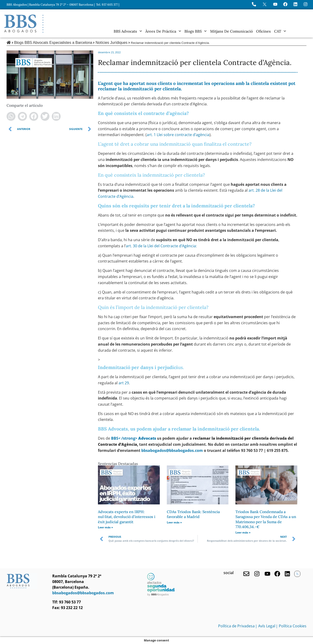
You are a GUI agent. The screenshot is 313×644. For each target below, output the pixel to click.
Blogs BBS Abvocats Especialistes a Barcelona (53, 43)
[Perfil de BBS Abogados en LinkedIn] (295, 4)
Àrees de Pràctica (163, 31)
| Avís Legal (265, 626)
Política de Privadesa (236, 626)
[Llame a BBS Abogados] (254, 4)
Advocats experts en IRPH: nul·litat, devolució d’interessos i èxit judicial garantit (127, 517)
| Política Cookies (291, 626)
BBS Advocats (128, 31)
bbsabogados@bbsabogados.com (172, 450)
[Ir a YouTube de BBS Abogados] (275, 4)
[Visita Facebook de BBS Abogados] (285, 4)
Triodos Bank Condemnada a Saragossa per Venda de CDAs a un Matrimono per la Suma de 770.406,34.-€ (266, 519)
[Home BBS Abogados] (24, 24)
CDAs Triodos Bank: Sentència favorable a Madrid (193, 514)
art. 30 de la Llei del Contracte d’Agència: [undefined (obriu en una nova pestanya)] (161, 246)
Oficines (263, 31)
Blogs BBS (196, 31)
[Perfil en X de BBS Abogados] (265, 4)
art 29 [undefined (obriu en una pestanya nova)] (124, 383)
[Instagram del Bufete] (306, 4)
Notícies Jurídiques (112, 43)
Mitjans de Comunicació (231, 31)
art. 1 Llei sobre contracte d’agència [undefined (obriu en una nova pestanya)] (178, 135)
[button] (11, 116)
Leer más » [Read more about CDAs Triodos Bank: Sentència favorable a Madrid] (174, 522)
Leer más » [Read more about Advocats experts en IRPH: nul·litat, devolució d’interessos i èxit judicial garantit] (105, 527)
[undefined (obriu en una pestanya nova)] (134, 438)
